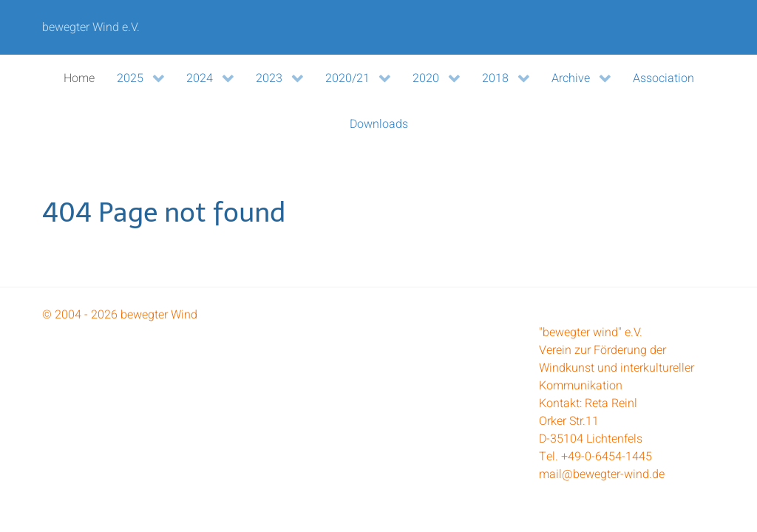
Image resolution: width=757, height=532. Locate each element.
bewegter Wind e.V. (91, 27)
